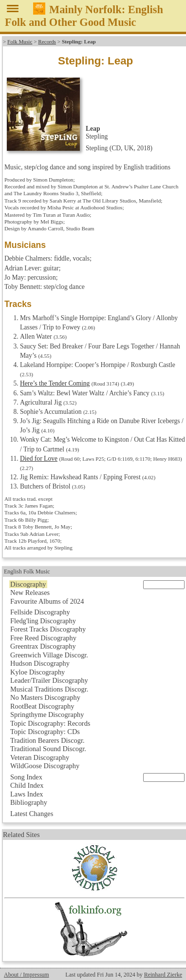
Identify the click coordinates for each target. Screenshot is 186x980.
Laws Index (27, 794)
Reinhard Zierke (163, 975)
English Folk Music (27, 572)
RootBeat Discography (42, 706)
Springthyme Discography (47, 715)
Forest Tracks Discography (48, 629)
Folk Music (20, 41)
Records (47, 41)
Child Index (27, 785)
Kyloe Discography (37, 672)
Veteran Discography (40, 757)
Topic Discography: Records (50, 723)
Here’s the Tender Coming (55, 383)
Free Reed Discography (43, 638)
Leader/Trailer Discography (49, 680)
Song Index (26, 777)
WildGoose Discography (45, 766)
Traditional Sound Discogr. (48, 749)
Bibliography (29, 802)
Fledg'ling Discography (43, 621)
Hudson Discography (40, 663)
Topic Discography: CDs (45, 732)
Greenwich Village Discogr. (49, 655)
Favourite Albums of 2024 (47, 601)
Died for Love (39, 459)
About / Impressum (27, 975)
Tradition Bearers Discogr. (47, 740)
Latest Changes (32, 814)
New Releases (30, 592)
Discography (28, 584)
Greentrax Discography (43, 646)
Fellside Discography (40, 612)
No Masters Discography (45, 697)
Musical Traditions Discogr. (49, 689)
